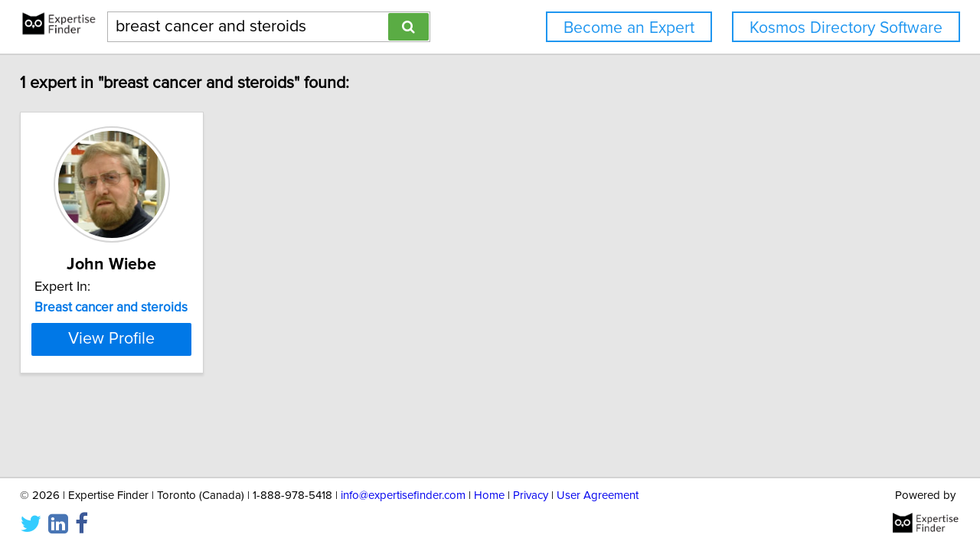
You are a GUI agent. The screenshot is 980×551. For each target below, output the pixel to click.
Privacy (531, 496)
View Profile (142, 339)
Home (489, 496)
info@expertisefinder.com (403, 496)
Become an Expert (629, 28)
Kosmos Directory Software (846, 28)
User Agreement (598, 496)
